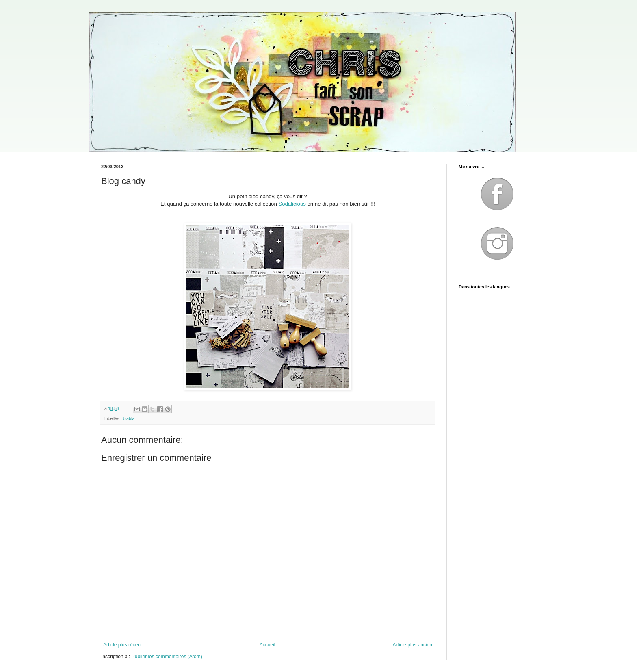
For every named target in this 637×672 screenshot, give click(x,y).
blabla (129, 418)
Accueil (268, 645)
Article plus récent (122, 645)
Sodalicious (292, 204)
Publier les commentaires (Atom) (167, 657)
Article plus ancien (413, 645)
